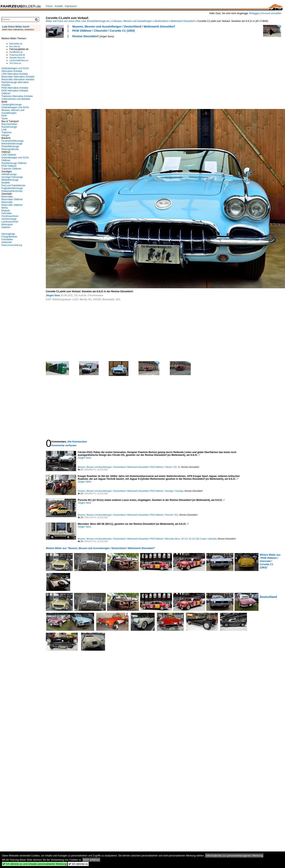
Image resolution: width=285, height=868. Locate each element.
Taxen (5, 119)
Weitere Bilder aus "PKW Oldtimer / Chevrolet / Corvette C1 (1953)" (270, 561)
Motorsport (7, 225)
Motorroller (7, 202)
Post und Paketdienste (13, 185)
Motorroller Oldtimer (12, 205)
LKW (4, 130)
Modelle (6, 183)
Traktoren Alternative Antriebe (17, 96)
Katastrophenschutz (12, 191)
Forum (49, 6)
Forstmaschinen (10, 216)
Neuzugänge (8, 234)
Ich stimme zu (78, 864)
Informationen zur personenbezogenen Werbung (234, 856)
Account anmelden (271, 13)
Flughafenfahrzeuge (12, 188)
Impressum (71, 6)
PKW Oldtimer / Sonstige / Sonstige (167, 491)
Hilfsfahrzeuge (9, 174)
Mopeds (6, 211)
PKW (4, 116)
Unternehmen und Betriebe (16, 99)
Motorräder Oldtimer (12, 199)
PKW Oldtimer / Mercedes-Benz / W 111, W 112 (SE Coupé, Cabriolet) (183, 539)
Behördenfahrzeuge (12, 144)
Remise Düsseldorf (85, 36)
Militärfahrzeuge (10, 180)
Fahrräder (7, 213)
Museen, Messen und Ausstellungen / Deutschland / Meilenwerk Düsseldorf (124, 26)
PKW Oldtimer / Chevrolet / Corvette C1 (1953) (104, 31)
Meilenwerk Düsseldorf (183, 21)
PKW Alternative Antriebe (15, 88)
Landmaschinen (10, 222)
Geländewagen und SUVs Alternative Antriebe (15, 70)
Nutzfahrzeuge (9, 127)
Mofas (5, 208)
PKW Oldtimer (9, 166)
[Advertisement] (99, 73)
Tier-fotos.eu (15, 63)
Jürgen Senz (53, 295)
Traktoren (6, 132)
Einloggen (254, 13)
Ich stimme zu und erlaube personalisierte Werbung (35, 864)
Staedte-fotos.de (17, 58)
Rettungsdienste (10, 149)
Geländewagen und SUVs (15, 107)
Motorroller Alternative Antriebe (18, 79)
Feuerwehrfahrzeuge (12, 141)
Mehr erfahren (91, 860)
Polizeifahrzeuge (10, 146)
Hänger (5, 135)
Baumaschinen (9, 124)
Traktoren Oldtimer (11, 169)
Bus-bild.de (15, 46)
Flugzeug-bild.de (17, 55)
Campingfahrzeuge (11, 105)
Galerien (6, 227)
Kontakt (59, 6)
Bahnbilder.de (16, 44)
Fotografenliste (9, 237)
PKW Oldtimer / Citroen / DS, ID (165, 467)
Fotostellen (7, 239)
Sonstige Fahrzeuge (12, 177)
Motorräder (7, 197)
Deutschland (161, 21)
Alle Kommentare (77, 442)
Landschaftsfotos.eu (19, 60)
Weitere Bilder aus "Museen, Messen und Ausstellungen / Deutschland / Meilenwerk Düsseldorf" (100, 548)
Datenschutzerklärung (12, 245)
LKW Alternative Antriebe (15, 74)
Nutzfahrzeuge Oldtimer (14, 163)
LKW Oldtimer (9, 155)
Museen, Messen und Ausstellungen (133, 21)
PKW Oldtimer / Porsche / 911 (164, 515)
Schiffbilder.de (16, 52)
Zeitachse (7, 242)
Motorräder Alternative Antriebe (18, 77)
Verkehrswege (9, 219)
